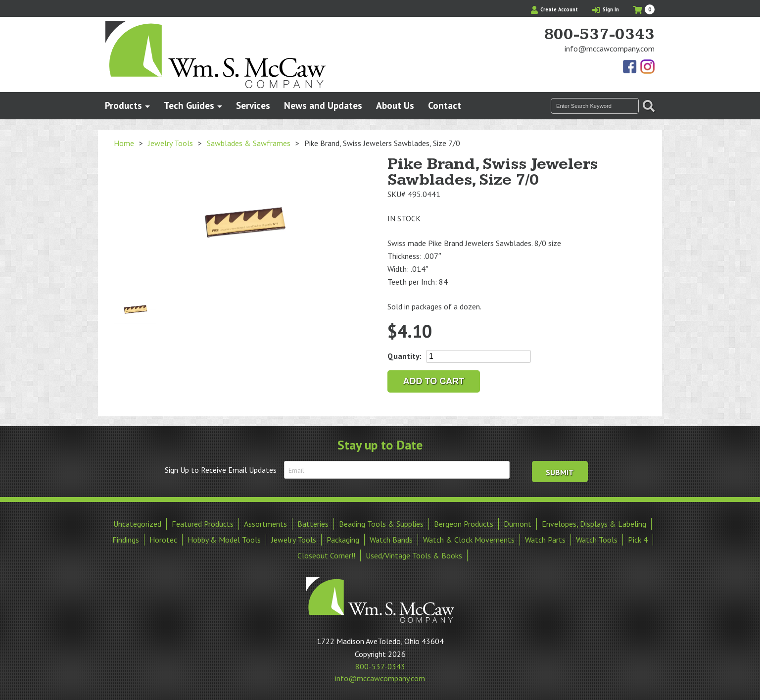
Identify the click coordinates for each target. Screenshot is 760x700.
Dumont (518, 524)
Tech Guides (189, 105)
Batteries (313, 524)
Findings (126, 540)
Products (123, 105)
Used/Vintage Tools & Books (414, 555)
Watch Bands (391, 540)
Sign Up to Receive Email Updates (221, 470)
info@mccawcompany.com (610, 49)
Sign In (606, 9)
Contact (445, 105)
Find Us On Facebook (630, 67)
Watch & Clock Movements (469, 540)
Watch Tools (597, 540)
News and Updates (323, 105)
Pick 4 (638, 540)
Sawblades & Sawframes (249, 143)
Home (124, 143)
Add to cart (434, 381)
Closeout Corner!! (326, 555)
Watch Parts (545, 540)
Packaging (343, 540)
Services (253, 105)
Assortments (265, 524)
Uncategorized (137, 524)
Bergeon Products (464, 524)
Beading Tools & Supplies (381, 524)
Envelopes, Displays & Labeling (594, 524)
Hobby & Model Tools (224, 540)
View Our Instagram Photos (647, 67)
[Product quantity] (478, 356)
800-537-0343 (599, 35)
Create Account (554, 9)
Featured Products (203, 524)
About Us (395, 105)
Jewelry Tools (170, 143)
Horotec (163, 540)
